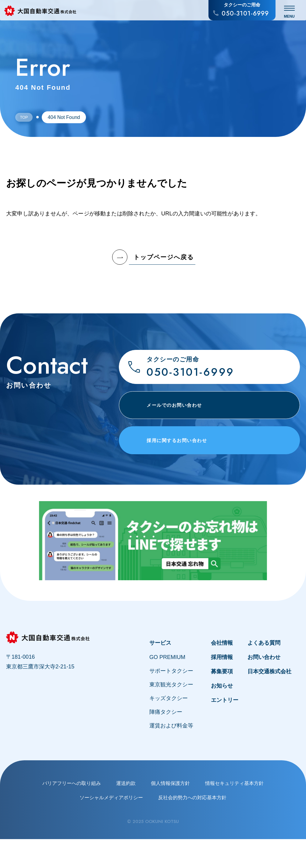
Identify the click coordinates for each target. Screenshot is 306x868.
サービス (160, 672)
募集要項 (222, 700)
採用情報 (222, 686)
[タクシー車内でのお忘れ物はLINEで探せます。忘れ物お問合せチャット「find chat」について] (153, 570)
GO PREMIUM (167, 686)
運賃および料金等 (171, 755)
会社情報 (222, 672)
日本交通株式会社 (269, 700)
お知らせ (222, 715)
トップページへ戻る (153, 257)
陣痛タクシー (166, 741)
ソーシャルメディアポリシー (111, 826)
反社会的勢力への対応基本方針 (192, 826)
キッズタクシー (169, 727)
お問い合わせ (264, 686)
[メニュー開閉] (292, 12)
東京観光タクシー (171, 713)
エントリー (225, 729)
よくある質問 (264, 672)
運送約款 (126, 812)
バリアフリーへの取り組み (72, 812)
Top (26, 117)
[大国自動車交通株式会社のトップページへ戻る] (44, 12)
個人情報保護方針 (170, 812)
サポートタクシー (171, 700)
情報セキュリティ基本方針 (234, 812)
